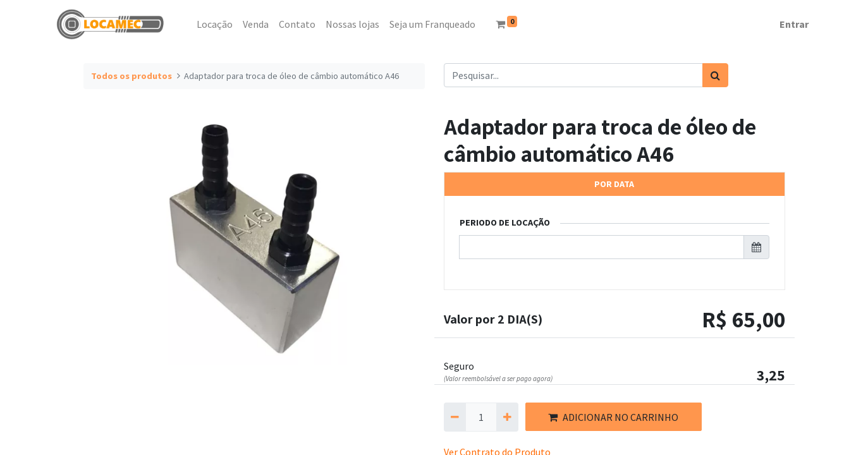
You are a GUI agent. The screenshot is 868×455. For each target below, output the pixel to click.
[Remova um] (455, 417)
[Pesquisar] (715, 75)
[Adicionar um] (507, 417)
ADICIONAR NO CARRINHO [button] (613, 417)
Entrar (794, 24)
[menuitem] (186, 24)
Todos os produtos (131, 76)
